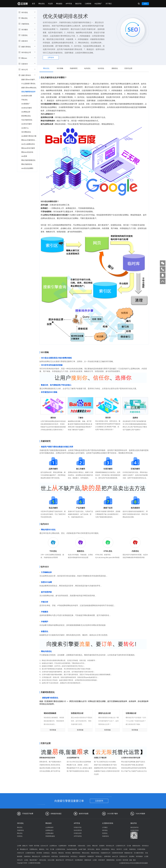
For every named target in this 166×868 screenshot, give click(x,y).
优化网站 (132, 856)
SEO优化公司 (27, 52)
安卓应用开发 (78, 830)
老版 (131, 860)
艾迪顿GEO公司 (106, 853)
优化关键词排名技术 (28, 92)
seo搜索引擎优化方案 (29, 136)
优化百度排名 (105, 849)
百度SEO (27, 64)
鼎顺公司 (25, 846)
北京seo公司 (44, 846)
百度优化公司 (123, 856)
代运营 (50, 4)
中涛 (47, 849)
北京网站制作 (79, 860)
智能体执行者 (128, 853)
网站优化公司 (36, 856)
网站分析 (95, 846)
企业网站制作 (49, 827)
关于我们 (109, 4)
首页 (34, 4)
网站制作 (49, 823)
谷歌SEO (27, 41)
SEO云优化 (91, 849)
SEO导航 (37, 846)
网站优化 (42, 4)
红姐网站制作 (63, 846)
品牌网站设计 (49, 830)
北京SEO (119, 860)
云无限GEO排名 (60, 849)
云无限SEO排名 (108, 823)
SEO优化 (27, 12)
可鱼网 (31, 846)
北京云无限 (51, 860)
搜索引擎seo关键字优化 (29, 80)
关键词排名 (20, 830)
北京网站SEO (46, 856)
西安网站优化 (26, 116)
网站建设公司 (24, 849)
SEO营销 (39, 853)
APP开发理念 (78, 836)
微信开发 (78, 4)
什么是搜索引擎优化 (28, 84)
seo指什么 (25, 128)
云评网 (19, 846)
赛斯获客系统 (110, 860)
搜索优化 (115, 68)
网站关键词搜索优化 (28, 160)
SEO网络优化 (26, 132)
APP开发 (69, 4)
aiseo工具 (115, 856)
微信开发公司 (60, 860)
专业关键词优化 (27, 120)
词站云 (113, 849)
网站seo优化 (86, 853)
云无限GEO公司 (120, 846)
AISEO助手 (101, 860)
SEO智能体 (139, 856)
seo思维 (24, 156)
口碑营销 (88, 4)
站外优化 (101, 68)
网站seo (27, 58)
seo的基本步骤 (27, 96)
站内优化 (87, 68)
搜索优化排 (88, 860)
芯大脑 (129, 846)
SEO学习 (119, 849)
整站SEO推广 (34, 860)
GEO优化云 (74, 856)
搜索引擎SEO (27, 75)
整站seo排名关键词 (28, 148)
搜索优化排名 (136, 846)
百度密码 (102, 846)
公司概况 (105, 827)
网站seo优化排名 (27, 152)
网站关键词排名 (27, 164)
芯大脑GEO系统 (139, 853)
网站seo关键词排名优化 (29, 140)
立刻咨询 (99, 801)
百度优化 (27, 35)
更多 (134, 860)
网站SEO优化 (95, 853)
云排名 (89, 846)
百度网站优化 (34, 849)
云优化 (26, 860)
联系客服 (53, 730)
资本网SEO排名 (64, 856)
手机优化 (24, 100)
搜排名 (98, 849)
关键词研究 (74, 68)
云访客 (125, 849)
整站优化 (20, 827)
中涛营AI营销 (141, 849)
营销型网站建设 (50, 836)
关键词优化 (27, 24)
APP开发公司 (69, 860)
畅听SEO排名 (76, 853)
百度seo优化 (81, 846)
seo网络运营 (26, 112)
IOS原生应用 (78, 833)
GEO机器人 (99, 856)
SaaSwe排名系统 (72, 849)
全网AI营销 (107, 856)
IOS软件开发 (78, 827)
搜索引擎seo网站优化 (29, 88)
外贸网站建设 (49, 833)
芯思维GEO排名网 (117, 853)
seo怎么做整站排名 (28, 144)
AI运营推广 (98, 4)
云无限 (95, 860)
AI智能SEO (82, 856)
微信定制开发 (134, 827)
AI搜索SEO (91, 856)
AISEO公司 (20, 853)
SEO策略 (60, 68)
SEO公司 (27, 69)
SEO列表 (125, 860)
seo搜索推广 (26, 104)
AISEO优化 (55, 856)
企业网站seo (53, 846)
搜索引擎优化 (27, 47)
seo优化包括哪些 (27, 168)
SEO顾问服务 (72, 846)
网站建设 (59, 4)
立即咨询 (51, 57)
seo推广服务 (82, 849)
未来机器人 (47, 853)
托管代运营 (128, 68)
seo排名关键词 (27, 108)
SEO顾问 (27, 29)
